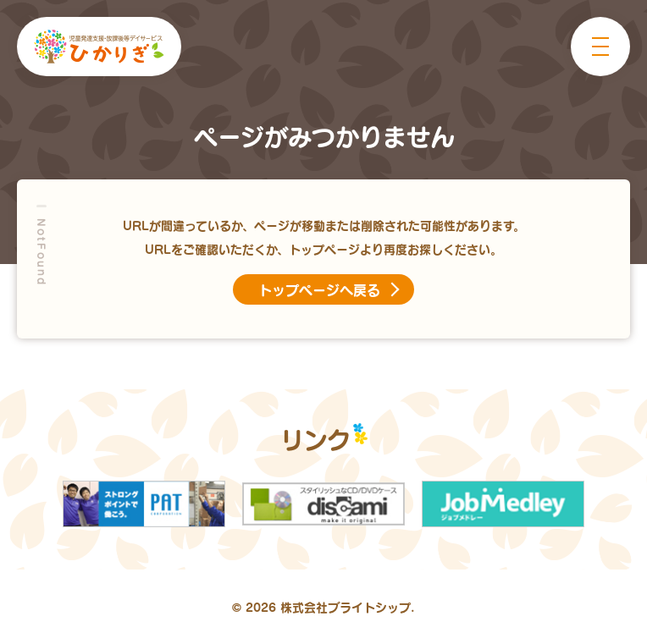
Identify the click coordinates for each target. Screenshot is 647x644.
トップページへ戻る (319, 289)
